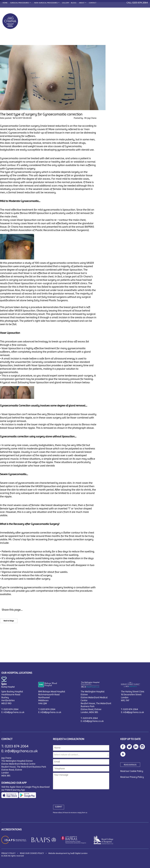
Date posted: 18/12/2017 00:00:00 (16, 118)
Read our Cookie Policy (132, 771)
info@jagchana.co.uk (14, 712)
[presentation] (70, 796)
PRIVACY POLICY (8, 853)
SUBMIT (59, 807)
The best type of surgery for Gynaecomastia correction (41, 115)
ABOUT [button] (82, 3)
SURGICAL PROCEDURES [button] (20, 3)
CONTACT (93, 3)
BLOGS (74, 3)
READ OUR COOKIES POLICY (32, 853)
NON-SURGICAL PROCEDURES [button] (46, 3)
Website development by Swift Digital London (68, 853)
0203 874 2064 (140, 3)
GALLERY (66, 3)
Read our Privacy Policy (132, 777)
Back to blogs (9, 621)
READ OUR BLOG (130, 765)
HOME (5, 3)
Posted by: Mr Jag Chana (85, 118)
